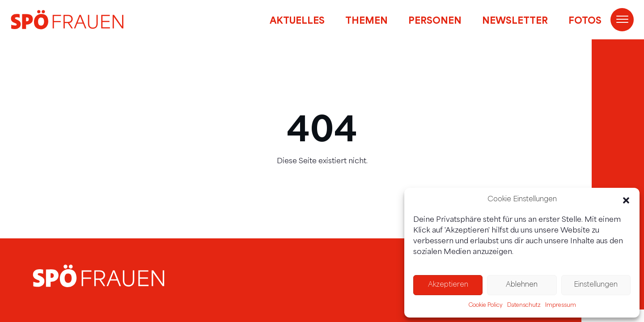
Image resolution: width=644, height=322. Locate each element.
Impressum (561, 305)
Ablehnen (522, 285)
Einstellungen (596, 285)
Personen (435, 20)
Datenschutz (524, 305)
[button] (626, 200)
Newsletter (515, 20)
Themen (366, 20)
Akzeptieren (448, 285)
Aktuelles (297, 20)
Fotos (585, 20)
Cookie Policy (485, 305)
